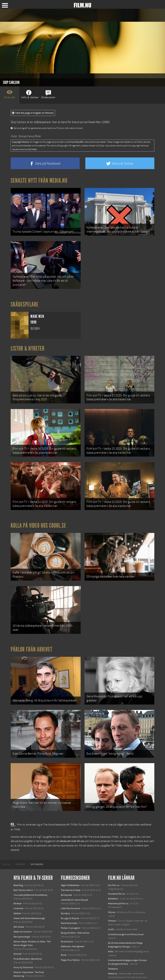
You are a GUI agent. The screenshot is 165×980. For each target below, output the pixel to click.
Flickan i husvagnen (71, 911)
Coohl (111, 913)
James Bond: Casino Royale (74, 883)
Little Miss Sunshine (71, 892)
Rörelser (18, 887)
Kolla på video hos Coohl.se (38, 517)
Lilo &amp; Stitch (22, 964)
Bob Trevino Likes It (23, 873)
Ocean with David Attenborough (29, 902)
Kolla (111, 935)
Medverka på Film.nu (118, 887)
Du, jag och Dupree (70, 902)
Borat (64, 938)
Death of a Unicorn (23, 915)
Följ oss (112, 896)
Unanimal (18, 892)
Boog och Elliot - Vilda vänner (75, 916)
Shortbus (65, 897)
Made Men (95, 122)
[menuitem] (6, 848)
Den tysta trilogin (22, 920)
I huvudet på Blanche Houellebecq (30, 878)
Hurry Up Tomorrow (23, 951)
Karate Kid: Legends (23, 969)
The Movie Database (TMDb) (104, 820)
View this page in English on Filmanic (33, 113)
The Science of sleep (71, 873)
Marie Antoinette (69, 906)
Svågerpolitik (114, 969)
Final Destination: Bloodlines (28, 942)
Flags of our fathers (70, 943)
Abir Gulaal (19, 910)
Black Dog (18, 869)
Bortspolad (66, 878)
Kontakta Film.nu (117, 877)
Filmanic (112, 904)
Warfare (17, 897)
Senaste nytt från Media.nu (39, 181)
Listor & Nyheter (28, 345)
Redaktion (113, 882)
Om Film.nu (114, 869)
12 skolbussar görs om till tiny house (126, 918)
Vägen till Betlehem (70, 869)
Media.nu (113, 957)
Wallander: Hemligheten (73, 930)
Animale (18, 937)
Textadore (113, 952)
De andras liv (67, 925)
